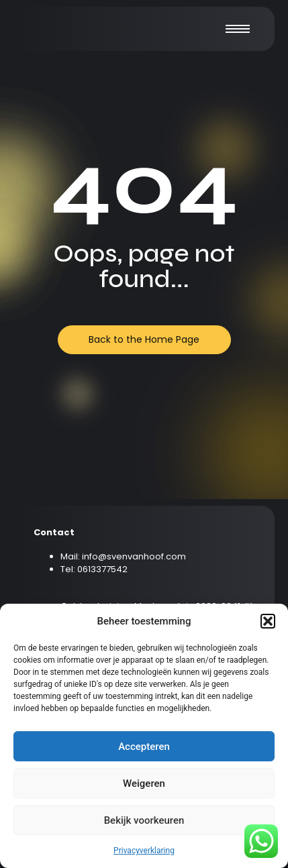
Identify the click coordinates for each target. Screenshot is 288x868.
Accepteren (144, 747)
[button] (268, 621)
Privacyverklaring (144, 851)
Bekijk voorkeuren (144, 820)
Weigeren (144, 783)
